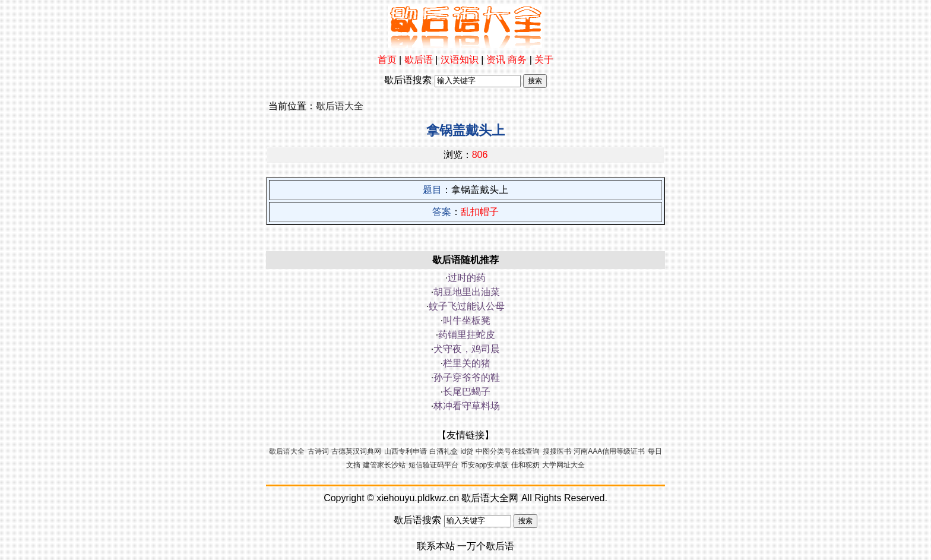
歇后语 (419, 60)
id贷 (467, 451)
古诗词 (318, 451)
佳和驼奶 (525, 465)
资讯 (496, 60)
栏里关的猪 (467, 363)
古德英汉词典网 (356, 451)
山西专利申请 (406, 451)
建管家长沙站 (384, 465)
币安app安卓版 (484, 465)
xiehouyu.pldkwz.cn (418, 498)
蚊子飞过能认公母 (467, 306)
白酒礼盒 (444, 451)
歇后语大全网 (490, 498)
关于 (544, 60)
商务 (517, 60)
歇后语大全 (340, 106)
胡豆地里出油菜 (467, 292)
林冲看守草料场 (467, 406)
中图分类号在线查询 (508, 451)
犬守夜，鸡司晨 (467, 349)
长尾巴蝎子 (467, 392)
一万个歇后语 (486, 546)
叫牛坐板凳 (467, 320)
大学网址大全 (563, 465)
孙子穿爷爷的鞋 (467, 377)
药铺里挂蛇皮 (467, 335)
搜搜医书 (557, 451)
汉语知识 (460, 60)
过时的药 (467, 278)
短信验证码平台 (433, 465)
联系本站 (436, 546)
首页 (387, 60)
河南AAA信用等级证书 (609, 451)
